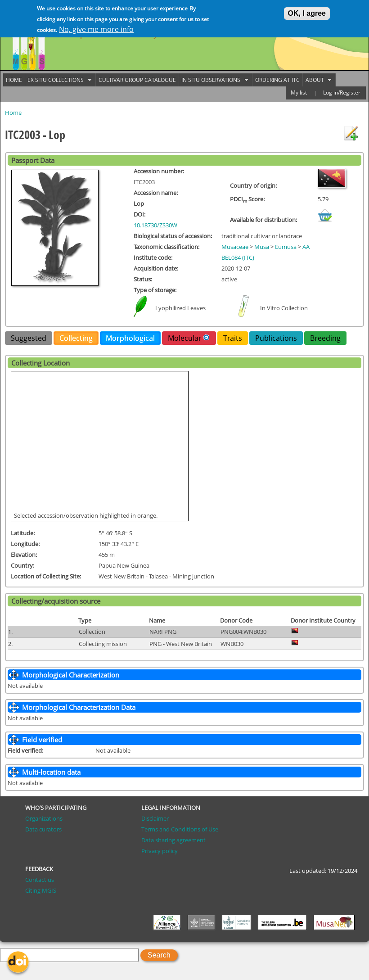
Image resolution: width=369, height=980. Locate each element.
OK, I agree (307, 12)
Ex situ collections (58, 80)
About (317, 80)
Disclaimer (155, 818)
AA (306, 247)
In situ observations (214, 80)
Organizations (44, 818)
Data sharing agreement (173, 840)
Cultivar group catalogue (137, 80)
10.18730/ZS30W (155, 225)
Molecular (189, 338)
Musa (262, 247)
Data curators (43, 829)
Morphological (130, 338)
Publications (276, 338)
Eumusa (286, 247)
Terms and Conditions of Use (180, 829)
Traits (233, 338)
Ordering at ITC (277, 80)
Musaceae (235, 247)
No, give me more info (96, 28)
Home (13, 113)
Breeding (325, 338)
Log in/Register (342, 93)
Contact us (40, 880)
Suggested (29, 338)
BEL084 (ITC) (238, 257)
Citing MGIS (41, 890)
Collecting (76, 338)
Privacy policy (160, 851)
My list (299, 93)
